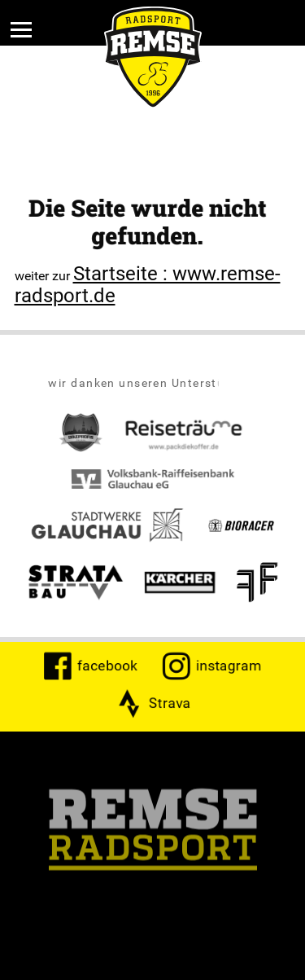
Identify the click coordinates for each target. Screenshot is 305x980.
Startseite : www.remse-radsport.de (148, 284)
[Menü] (21, 29)
